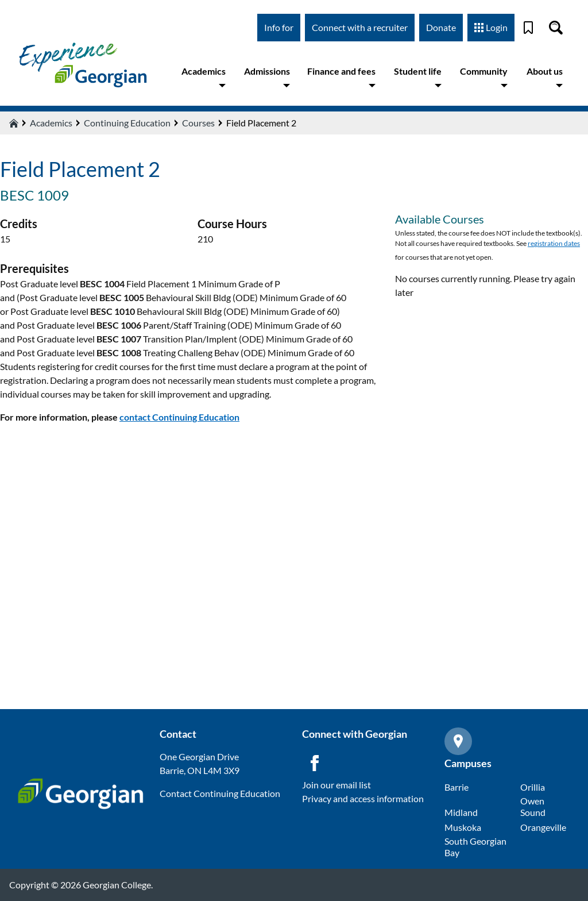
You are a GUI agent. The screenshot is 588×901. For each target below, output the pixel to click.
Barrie (457, 787)
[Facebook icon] (315, 763)
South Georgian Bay (475, 847)
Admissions (267, 77)
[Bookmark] (528, 28)
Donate (441, 27)
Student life (418, 77)
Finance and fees (341, 77)
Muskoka (463, 827)
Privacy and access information (363, 798)
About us (545, 77)
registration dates (554, 243)
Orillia (533, 787)
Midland (461, 812)
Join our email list (336, 785)
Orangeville (543, 827)
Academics (204, 77)
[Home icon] (14, 123)
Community (484, 77)
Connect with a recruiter (360, 27)
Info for (279, 27)
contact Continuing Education (179, 417)
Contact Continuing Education (220, 793)
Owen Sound (533, 806)
